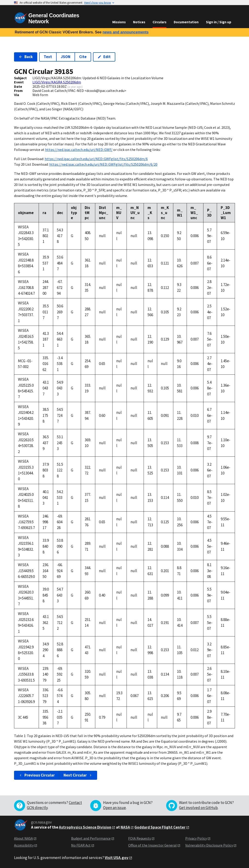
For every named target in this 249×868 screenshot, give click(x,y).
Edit (104, 57)
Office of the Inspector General (152, 845)
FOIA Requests (140, 838)
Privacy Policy (196, 838)
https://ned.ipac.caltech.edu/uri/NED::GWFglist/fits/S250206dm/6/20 (103, 164)
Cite (83, 57)
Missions (119, 22)
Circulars (159, 22)
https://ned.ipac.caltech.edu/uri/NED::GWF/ (79, 150)
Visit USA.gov (117, 858)
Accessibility (24, 845)
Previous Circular (37, 775)
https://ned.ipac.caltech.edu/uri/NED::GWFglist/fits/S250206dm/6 (96, 159)
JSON (66, 57)
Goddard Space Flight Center (160, 827)
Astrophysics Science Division (85, 827)
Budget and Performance (91, 838)
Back (26, 57)
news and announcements (125, 32)
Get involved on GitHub (198, 808)
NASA (125, 827)
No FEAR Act (81, 845)
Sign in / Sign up (219, 22)
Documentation (186, 22)
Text (48, 57)
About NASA (23, 838)
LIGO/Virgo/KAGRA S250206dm (57, 82)
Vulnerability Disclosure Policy (209, 845)
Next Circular (78, 775)
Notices (139, 22)
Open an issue (114, 808)
